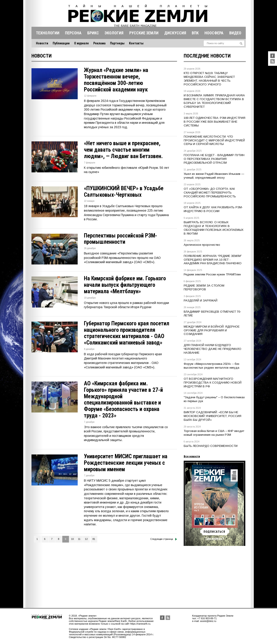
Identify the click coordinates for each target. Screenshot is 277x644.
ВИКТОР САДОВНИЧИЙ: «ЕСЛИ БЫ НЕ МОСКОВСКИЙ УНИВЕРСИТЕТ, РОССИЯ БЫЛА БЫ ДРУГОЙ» (212, 416)
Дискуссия (175, 33)
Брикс (93, 33)
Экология (114, 33)
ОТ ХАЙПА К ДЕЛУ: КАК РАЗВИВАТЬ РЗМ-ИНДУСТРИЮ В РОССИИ (213, 209)
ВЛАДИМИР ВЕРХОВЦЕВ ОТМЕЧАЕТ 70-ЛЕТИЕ (212, 314)
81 (94, 539)
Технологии (48, 33)
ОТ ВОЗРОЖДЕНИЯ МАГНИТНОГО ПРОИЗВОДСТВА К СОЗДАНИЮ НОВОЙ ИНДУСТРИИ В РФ (213, 383)
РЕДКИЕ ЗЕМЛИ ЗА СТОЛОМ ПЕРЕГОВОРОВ (204, 287)
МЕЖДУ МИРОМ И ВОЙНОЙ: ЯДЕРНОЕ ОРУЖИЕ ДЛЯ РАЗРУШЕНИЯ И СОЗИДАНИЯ (212, 330)
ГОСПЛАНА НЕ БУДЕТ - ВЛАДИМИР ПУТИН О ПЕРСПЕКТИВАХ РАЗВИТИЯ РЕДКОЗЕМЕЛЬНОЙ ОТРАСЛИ (214, 159)
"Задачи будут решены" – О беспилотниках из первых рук (214, 399)
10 (73, 539)
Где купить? (215, 539)
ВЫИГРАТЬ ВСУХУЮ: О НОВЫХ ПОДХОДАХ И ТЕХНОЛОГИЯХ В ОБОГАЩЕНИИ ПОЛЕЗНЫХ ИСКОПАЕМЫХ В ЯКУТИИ (214, 228)
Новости (42, 43)
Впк (195, 33)
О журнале (81, 43)
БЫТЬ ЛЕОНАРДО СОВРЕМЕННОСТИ (211, 446)
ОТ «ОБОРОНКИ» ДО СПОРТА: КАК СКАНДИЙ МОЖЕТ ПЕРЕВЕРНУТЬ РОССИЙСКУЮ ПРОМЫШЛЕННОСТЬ (210, 193)
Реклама (99, 43)
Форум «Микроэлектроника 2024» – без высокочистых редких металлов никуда (211, 366)
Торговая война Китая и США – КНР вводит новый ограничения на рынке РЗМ (214, 433)
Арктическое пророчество (202, 245)
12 (86, 539)
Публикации (61, 43)
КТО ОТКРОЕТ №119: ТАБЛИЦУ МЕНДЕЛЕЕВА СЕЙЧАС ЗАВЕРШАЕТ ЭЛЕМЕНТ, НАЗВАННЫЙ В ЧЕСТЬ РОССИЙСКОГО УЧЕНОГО (209, 79)
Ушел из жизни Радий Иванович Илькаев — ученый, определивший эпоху (214, 176)
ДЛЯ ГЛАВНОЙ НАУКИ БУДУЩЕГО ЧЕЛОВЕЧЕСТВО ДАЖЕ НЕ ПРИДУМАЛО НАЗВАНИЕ (212, 349)
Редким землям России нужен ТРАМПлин (212, 274)
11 (79, 539)
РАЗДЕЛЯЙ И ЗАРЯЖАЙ (201, 300)
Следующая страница (164, 539)
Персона (73, 33)
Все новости (192, 456)
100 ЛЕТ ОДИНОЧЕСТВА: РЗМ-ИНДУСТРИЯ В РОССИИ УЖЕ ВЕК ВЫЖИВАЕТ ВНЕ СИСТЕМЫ (215, 122)
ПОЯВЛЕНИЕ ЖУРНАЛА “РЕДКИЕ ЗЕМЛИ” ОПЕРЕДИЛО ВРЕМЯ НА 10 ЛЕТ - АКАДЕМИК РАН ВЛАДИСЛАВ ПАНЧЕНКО (213, 260)
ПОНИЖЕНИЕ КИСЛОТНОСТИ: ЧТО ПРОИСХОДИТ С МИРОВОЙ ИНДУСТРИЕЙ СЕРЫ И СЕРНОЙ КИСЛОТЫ (214, 140)
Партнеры (117, 43)
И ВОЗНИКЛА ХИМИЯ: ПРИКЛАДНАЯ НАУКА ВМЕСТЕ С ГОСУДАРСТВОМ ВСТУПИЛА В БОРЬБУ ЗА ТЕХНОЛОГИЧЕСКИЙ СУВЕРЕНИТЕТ (214, 101)
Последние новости (207, 56)
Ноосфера (214, 33)
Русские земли (144, 33)
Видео (235, 33)
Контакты (136, 43)
